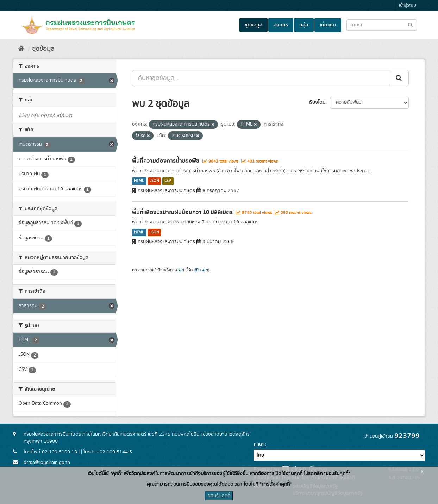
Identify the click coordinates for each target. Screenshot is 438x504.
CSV (168, 181)
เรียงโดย (317, 102)
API (181, 270)
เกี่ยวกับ (328, 25)
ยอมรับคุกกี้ (219, 496)
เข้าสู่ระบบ (408, 5)
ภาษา (259, 445)
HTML (139, 181)
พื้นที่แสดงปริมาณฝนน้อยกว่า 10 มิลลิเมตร (182, 212)
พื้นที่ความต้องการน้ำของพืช (166, 161)
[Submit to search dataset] (410, 24)
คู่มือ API (201, 270)
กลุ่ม (304, 25)
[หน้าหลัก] (21, 49)
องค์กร (281, 25)
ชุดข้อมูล (254, 25)
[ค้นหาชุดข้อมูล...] (261, 78)
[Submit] (399, 78)
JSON (154, 181)
